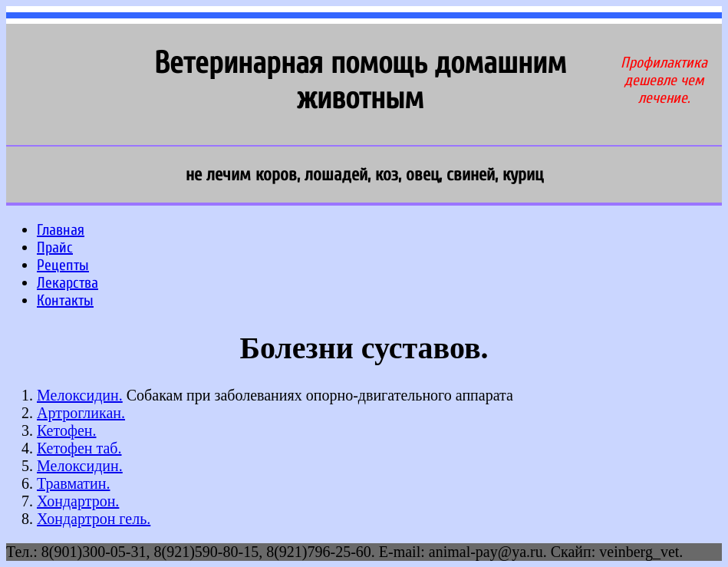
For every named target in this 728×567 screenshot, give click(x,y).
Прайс (55, 247)
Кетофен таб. (79, 448)
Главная (61, 230)
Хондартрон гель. (94, 519)
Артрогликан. (81, 413)
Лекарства (68, 283)
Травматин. (73, 483)
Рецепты (63, 265)
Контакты (65, 300)
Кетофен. (66, 430)
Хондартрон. (78, 501)
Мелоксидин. (80, 395)
